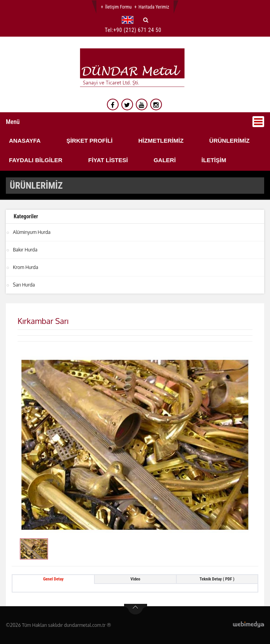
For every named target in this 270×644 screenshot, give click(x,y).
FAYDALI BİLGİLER (36, 160)
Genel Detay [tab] (53, 579)
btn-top (136, 609)
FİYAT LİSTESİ (108, 160)
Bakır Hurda (25, 250)
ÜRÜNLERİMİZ (229, 141)
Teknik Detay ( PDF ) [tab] (217, 579)
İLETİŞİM (214, 160)
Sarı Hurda (24, 285)
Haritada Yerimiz (154, 7)
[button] (130, 20)
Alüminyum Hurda (32, 232)
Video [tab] (135, 579)
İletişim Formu (118, 7)
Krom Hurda (26, 267)
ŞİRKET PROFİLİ (89, 141)
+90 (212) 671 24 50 (138, 30)
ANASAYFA (25, 141)
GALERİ (165, 160)
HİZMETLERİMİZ (161, 141)
